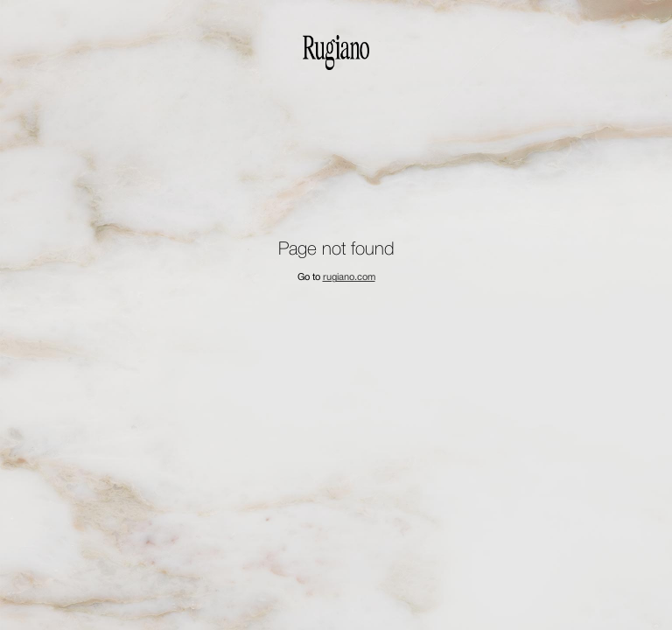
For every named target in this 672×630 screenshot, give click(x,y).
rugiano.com (349, 277)
